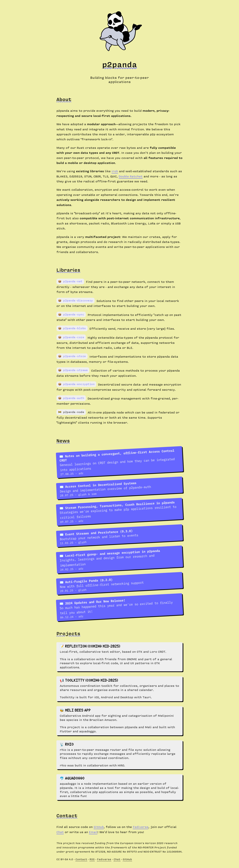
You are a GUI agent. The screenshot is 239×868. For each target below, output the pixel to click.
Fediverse (141, 827)
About (64, 99)
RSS (92, 859)
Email (93, 832)
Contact (67, 815)
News (63, 441)
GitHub (99, 827)
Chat (60, 832)
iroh (115, 171)
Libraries (68, 270)
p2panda (119, 64)
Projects (68, 633)
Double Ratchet (131, 176)
